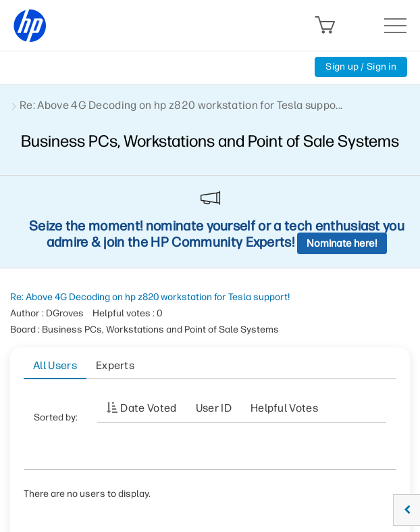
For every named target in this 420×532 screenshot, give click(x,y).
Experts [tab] (115, 365)
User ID (214, 408)
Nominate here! (342, 243)
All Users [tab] (55, 365)
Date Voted (148, 408)
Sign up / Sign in (361, 67)
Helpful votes (284, 408)
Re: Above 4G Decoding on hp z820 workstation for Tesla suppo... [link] (181, 105)
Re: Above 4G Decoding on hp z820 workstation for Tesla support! (150, 297)
